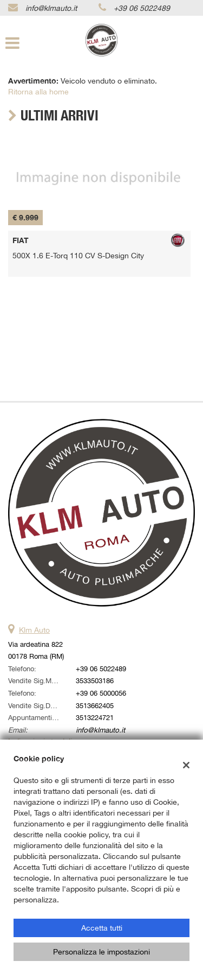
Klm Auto (34, 630)
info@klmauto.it (51, 8)
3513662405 (95, 705)
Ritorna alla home (38, 92)
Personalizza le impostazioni (101, 952)
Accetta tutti (102, 928)
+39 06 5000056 (101, 693)
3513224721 (95, 717)
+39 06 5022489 (142, 8)
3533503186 (95, 680)
